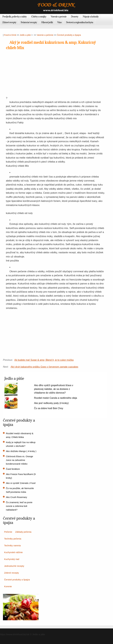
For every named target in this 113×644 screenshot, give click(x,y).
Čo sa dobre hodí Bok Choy (49, 408)
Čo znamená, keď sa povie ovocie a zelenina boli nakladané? (19, 506)
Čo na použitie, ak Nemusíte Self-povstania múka (20, 490)
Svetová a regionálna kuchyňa (80, 22)
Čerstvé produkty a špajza (69, 35)
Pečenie (8, 532)
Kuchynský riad (12, 559)
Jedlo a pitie (25, 35)
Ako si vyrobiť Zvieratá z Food (21, 483)
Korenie (8, 586)
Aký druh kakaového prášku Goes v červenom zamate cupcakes (44, 367)
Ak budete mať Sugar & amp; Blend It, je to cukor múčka (44, 360)
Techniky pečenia (13, 539)
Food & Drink (10, 35)
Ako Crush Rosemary (17, 497)
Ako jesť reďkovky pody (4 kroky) (51, 403)
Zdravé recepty (9, 22)
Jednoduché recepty (14, 566)
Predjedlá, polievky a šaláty (15, 16)
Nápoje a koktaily (91, 16)
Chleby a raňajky (39, 16)
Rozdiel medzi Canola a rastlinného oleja (56, 398)
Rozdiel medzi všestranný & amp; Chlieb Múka (20, 435)
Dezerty (75, 16)
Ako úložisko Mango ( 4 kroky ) (21, 451)
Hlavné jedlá (47, 22)
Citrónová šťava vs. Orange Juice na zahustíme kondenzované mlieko (19, 460)
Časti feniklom (13, 469)
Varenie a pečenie (59, 16)
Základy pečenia (23, 532)
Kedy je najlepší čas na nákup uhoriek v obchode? (21, 444)
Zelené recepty (11, 573)
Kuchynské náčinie (13, 552)
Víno (59, 22)
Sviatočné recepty (29, 22)
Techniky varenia (12, 545)
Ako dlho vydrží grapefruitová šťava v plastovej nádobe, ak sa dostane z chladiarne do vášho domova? (54, 389)
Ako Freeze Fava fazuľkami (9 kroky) (21, 476)
